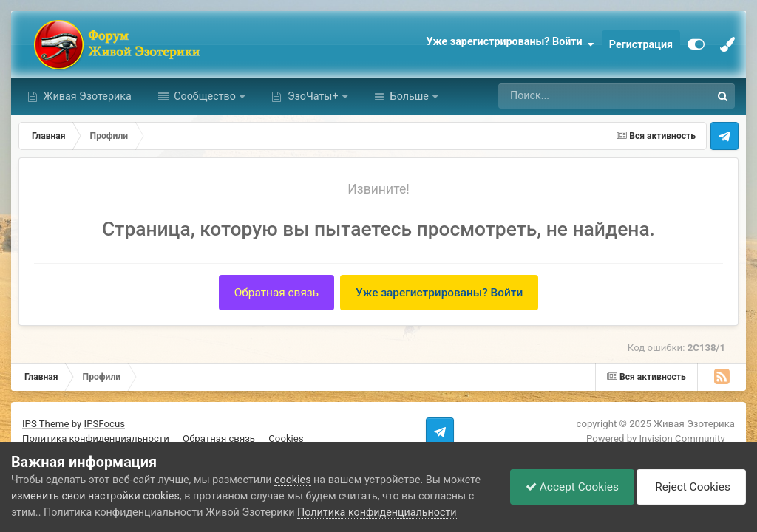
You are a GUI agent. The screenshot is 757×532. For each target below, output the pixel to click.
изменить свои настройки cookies (95, 496)
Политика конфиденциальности (96, 439)
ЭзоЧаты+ (313, 96)
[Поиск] (569, 96)
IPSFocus (105, 424)
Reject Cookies (691, 487)
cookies (292, 480)
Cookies (286, 439)
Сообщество (205, 96)
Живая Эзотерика (86, 96)
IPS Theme (45, 424)
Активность (419, 96)
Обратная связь (276, 293)
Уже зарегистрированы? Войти (510, 44)
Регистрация (641, 44)
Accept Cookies (572, 487)
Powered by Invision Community (656, 439)
